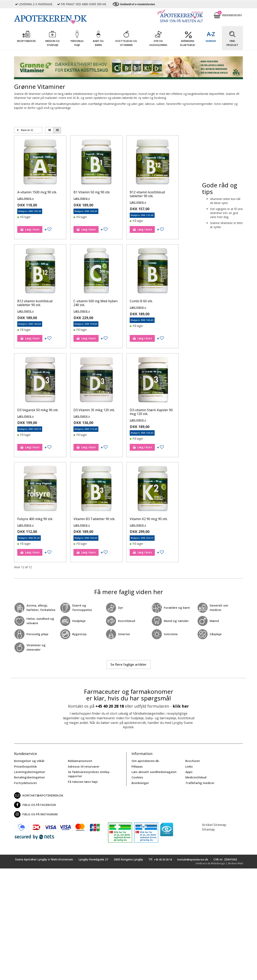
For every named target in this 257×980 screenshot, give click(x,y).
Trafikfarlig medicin (199, 780)
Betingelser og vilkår (28, 759)
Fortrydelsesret (25, 780)
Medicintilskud (196, 775)
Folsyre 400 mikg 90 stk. (35, 518)
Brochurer (192, 759)
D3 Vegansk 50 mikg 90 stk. (38, 409)
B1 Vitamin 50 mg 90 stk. (92, 192)
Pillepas (137, 765)
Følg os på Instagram (35, 812)
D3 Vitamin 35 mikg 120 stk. (94, 409)
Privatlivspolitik (25, 765)
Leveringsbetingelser (29, 770)
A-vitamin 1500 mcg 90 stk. (37, 192)
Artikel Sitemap (214, 822)
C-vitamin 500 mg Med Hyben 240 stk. (96, 303)
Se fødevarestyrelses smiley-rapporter (88, 772)
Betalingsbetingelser (29, 775)
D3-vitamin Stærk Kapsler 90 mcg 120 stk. (151, 411)
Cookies (137, 775)
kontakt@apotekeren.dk (38, 793)
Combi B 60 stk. (141, 301)
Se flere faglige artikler (128, 663)
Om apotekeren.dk (145, 759)
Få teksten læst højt (82, 779)
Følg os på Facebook (34, 802)
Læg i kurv (30, 229)
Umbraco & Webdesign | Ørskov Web (218, 865)
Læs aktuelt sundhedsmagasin (153, 770)
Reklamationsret (80, 759)
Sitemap (208, 827)
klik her (181, 705)
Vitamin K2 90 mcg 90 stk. (149, 518)
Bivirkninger (140, 780)
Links (189, 765)
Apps (189, 770)
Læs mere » (25, 198)
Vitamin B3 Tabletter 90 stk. (94, 518)
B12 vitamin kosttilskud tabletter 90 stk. (147, 194)
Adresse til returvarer (83, 765)
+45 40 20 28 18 (110, 705)
